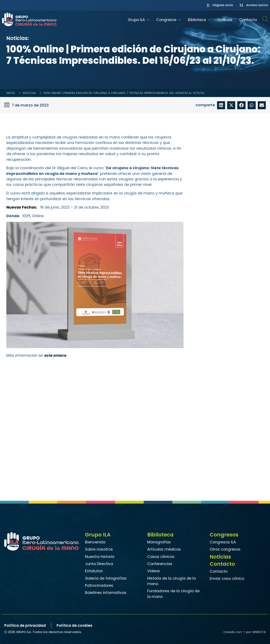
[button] (221, 105)
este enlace (55, 355)
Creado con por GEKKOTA (245, 632)
